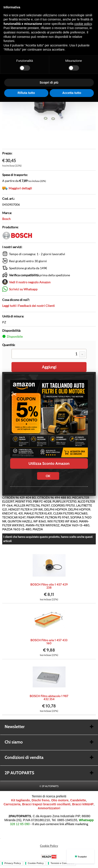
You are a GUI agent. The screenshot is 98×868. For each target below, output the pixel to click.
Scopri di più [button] (49, 82)
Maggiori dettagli (20, 188)
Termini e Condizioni (62, 863)
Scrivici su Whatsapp (23, 289)
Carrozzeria (12, 804)
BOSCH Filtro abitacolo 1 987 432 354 (49, 698)
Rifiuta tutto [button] (26, 93)
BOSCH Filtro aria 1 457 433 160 (49, 642)
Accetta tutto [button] (72, 93)
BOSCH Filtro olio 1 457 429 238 (49, 586)
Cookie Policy (49, 846)
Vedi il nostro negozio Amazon (30, 282)
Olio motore (60, 800)
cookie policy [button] (83, 24)
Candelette (78, 800)
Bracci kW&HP (83, 804)
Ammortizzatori (49, 808)
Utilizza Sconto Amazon (49, 463)
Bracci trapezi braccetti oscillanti (46, 804)
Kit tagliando (20, 800)
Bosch (6, 219)
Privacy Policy (13, 863)
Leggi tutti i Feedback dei (28, 306)
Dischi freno (41, 800)
